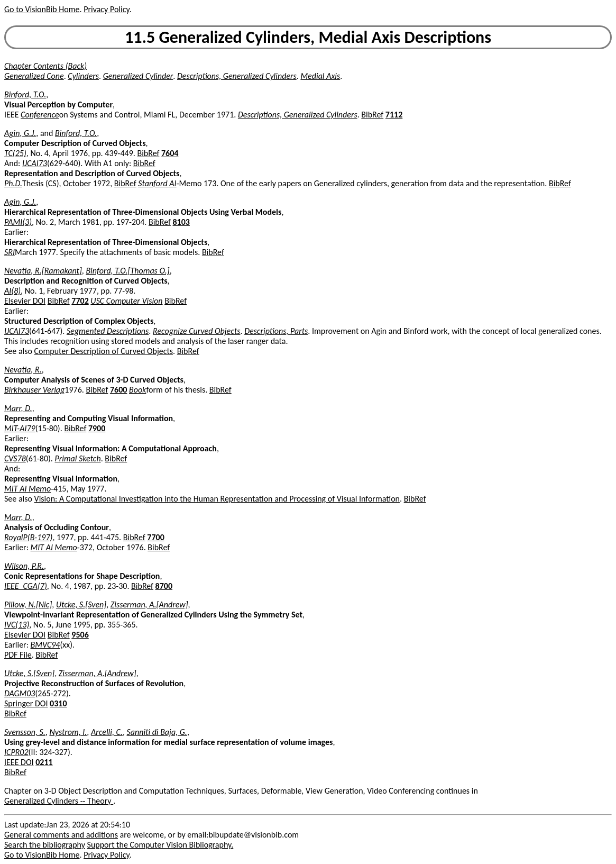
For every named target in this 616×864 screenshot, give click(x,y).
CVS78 (15, 458)
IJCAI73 (35, 163)
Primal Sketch (78, 458)
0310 (58, 703)
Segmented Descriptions (108, 331)
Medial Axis (320, 76)
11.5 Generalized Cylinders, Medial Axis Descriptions (308, 37)
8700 (164, 586)
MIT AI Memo (27, 489)
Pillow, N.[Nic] (28, 604)
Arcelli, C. (107, 732)
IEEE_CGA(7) (26, 586)
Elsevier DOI (25, 301)
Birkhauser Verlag (34, 390)
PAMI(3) (18, 222)
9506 (80, 635)
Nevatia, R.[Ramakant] (43, 271)
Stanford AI (157, 183)
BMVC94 (45, 645)
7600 (118, 390)
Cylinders (83, 76)
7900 (97, 428)
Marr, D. (18, 408)
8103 (181, 222)
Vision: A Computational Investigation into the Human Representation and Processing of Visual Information (217, 499)
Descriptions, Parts (276, 331)
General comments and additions (61, 835)
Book (137, 390)
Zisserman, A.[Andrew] (149, 604)
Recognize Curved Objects (197, 331)
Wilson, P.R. (24, 566)
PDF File (18, 655)
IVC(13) (17, 625)
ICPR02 (16, 752)
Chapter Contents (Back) (45, 66)
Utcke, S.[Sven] (81, 604)
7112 (394, 115)
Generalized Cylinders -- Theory (59, 801)
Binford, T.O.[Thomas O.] (127, 271)
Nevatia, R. (23, 370)
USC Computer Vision (126, 301)
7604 (170, 153)
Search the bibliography (45, 845)
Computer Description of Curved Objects (104, 351)
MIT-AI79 (20, 428)
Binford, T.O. (25, 94)
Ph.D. (13, 183)
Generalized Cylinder (138, 76)
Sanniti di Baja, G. (157, 732)
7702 (80, 301)
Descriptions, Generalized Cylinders (237, 76)
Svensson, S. (25, 732)
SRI (10, 252)
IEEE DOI (19, 762)
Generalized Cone (34, 76)
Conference (40, 115)
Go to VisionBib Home (42, 9)
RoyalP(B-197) (28, 537)
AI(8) (12, 291)
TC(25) (15, 153)
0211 (44, 762)
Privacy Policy (106, 9)
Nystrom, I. (68, 732)
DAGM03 (20, 693)
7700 (155, 537)
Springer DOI (26, 703)
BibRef (372, 115)
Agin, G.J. (20, 133)
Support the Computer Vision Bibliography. (160, 845)
